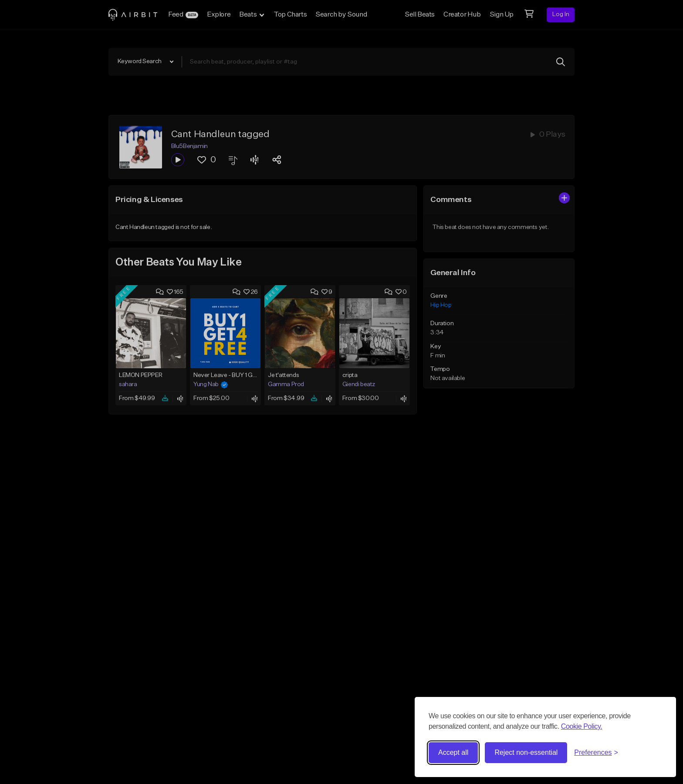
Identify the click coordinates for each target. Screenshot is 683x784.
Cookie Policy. (582, 726)
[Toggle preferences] (596, 753)
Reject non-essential (526, 752)
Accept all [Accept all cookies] (453, 752)
